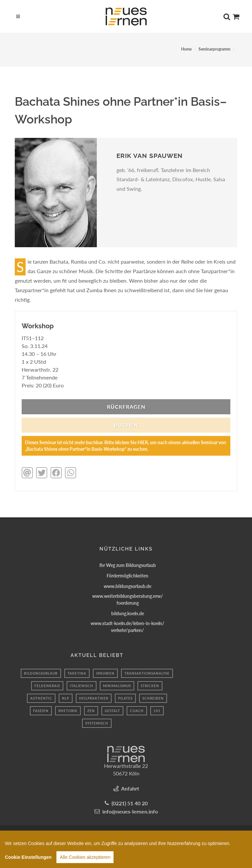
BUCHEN (126, 425)
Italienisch (82, 686)
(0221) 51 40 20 (130, 803)
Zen (91, 711)
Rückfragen (126, 407)
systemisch (97, 723)
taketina (77, 673)
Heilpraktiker (94, 698)
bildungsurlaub (41, 673)
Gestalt (112, 711)
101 (157, 711)
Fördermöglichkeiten (127, 576)
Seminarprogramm (214, 49)
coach (137, 711)
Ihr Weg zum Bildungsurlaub (128, 565)
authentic (41, 698)
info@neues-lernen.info (130, 811)
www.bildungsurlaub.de (127, 586)
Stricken (150, 686)
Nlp (66, 698)
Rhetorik (68, 711)
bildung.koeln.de (128, 613)
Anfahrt (130, 788)
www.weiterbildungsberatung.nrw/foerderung (128, 599)
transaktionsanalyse (147, 673)
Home (186, 49)
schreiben (153, 698)
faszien (41, 711)
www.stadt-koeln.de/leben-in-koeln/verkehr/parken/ (127, 627)
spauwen (105, 673)
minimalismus (117, 686)
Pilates (125, 698)
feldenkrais (47, 686)
